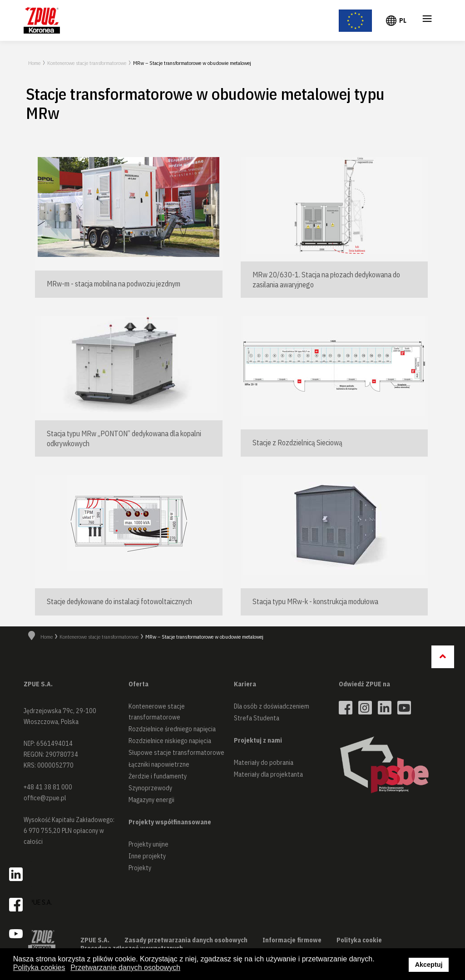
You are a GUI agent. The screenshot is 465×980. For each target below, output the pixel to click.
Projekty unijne (148, 844)
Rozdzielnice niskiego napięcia (170, 741)
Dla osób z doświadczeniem (272, 706)
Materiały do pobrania (264, 763)
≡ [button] (427, 20)
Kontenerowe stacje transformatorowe (87, 63)
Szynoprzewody (150, 788)
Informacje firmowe (292, 940)
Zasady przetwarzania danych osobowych (186, 940)
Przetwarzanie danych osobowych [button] (125, 968)
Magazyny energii (151, 800)
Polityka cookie (359, 940)
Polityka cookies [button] (39, 968)
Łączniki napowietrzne (159, 764)
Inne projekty (147, 856)
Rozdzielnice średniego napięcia (172, 729)
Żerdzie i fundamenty (158, 776)
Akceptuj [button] (429, 965)
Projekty (140, 868)
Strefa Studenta (257, 718)
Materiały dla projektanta (268, 774)
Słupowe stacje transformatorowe (176, 753)
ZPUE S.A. (39, 902)
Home (34, 63)
